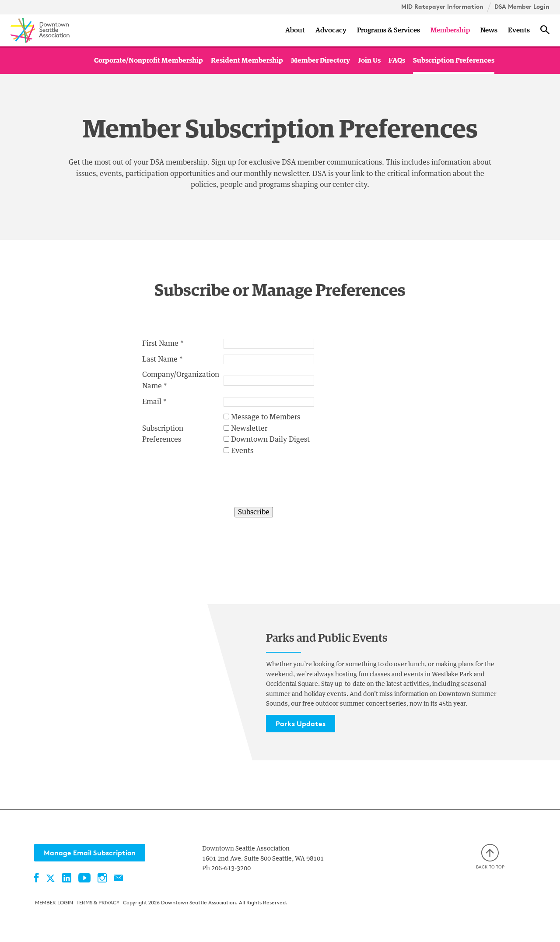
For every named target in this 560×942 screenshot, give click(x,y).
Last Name (160, 359)
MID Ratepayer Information (442, 7)
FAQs (397, 60)
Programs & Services (388, 30)
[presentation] (290, 485)
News (489, 30)
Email (152, 402)
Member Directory (320, 60)
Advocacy (331, 30)
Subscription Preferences (454, 60)
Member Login (54, 902)
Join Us (369, 60)
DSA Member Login (522, 7)
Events (519, 30)
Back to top (490, 857)
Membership (450, 30)
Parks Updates (301, 724)
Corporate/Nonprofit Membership (149, 60)
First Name (160, 344)
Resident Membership (247, 60)
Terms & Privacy (98, 902)
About (295, 30)
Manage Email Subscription (90, 853)
